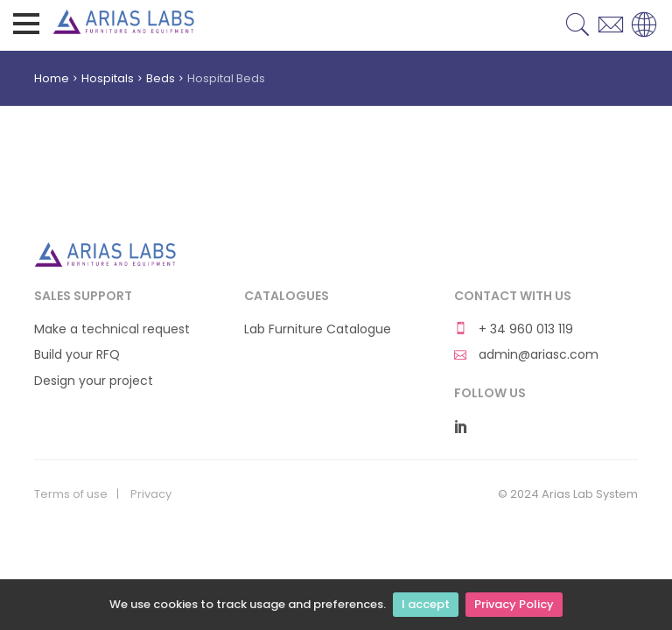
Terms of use (71, 494)
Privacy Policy (514, 604)
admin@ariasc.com (526, 355)
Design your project (94, 381)
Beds (161, 78)
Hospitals (108, 78)
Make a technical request (112, 329)
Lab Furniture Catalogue (318, 329)
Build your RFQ (77, 355)
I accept (426, 604)
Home (52, 78)
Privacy (151, 494)
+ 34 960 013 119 (514, 329)
